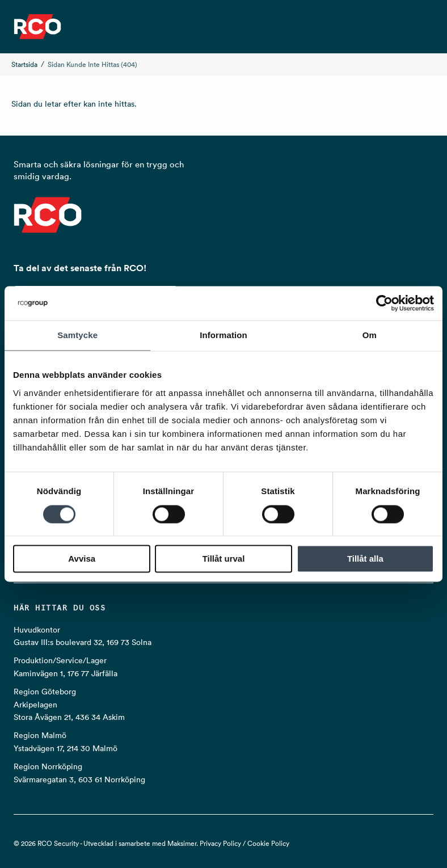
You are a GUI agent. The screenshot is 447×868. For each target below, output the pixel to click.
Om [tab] (370, 335)
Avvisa (82, 559)
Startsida (24, 64)
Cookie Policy (268, 843)
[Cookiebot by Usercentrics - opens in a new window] (384, 303)
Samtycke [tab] (77, 335)
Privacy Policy (220, 843)
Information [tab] (223, 335)
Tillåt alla (365, 559)
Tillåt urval (224, 559)
